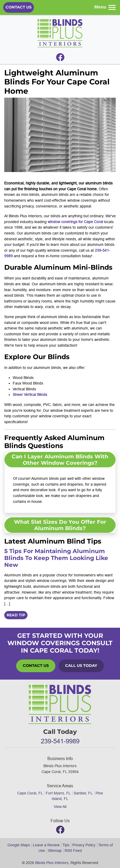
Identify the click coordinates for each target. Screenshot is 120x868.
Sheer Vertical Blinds (30, 395)
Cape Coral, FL (30, 793)
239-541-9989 (60, 741)
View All (60, 807)
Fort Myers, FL (58, 793)
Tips (66, 845)
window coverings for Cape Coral (75, 222)
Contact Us (19, 7)
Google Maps (19, 845)
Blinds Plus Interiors (52, 863)
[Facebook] (60, 59)
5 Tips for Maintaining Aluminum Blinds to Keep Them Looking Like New (56, 558)
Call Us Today (81, 666)
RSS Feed (73, 851)
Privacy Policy (84, 845)
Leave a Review (46, 845)
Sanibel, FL (83, 793)
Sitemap (55, 851)
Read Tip (16, 615)
